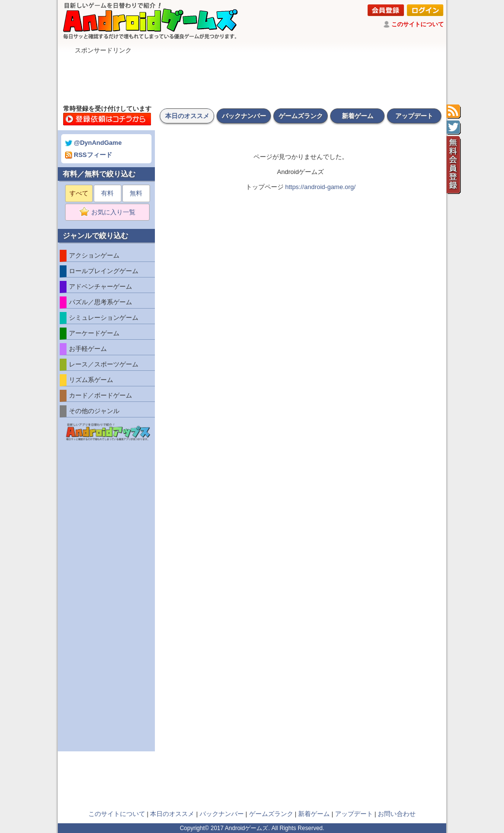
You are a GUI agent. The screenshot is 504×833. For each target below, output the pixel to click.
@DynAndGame (93, 143)
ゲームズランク (301, 116)
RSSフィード (89, 155)
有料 (107, 193)
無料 (136, 193)
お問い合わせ (397, 814)
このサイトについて (418, 24)
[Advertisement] (252, 77)
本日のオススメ (187, 116)
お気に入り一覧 (110, 212)
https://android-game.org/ (320, 187)
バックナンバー (244, 116)
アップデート (414, 116)
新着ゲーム (358, 116)
